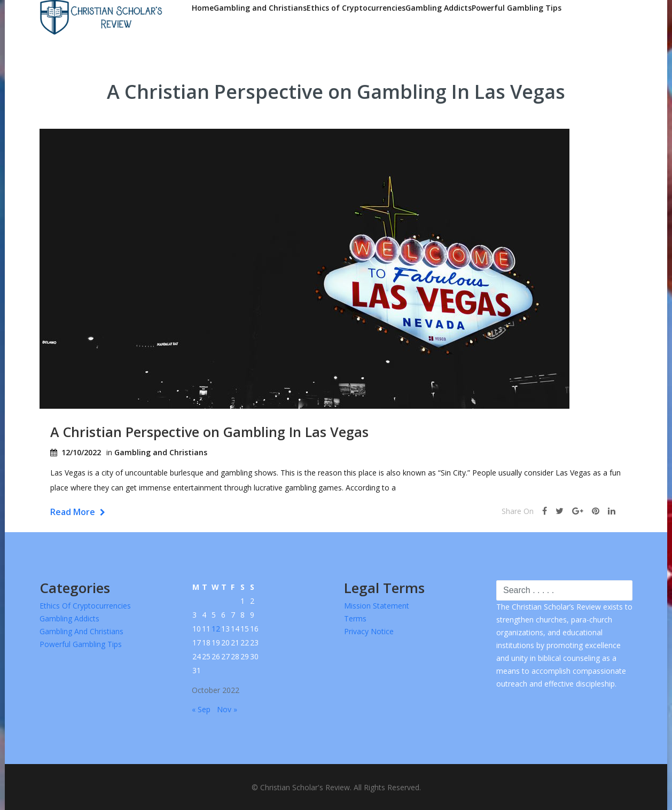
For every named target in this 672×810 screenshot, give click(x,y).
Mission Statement (377, 606)
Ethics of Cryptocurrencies (356, 8)
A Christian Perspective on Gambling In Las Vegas (209, 432)
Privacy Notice (369, 631)
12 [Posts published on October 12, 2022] (216, 629)
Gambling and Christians (260, 8)
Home (203, 8)
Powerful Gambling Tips (517, 8)
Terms (355, 618)
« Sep (201, 709)
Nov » (227, 709)
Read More (78, 512)
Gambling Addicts (439, 8)
